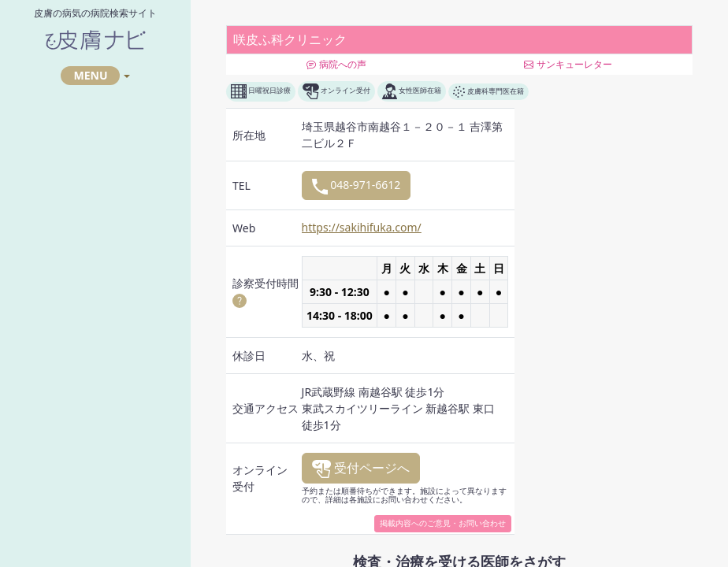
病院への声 (336, 64)
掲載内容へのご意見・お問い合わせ (443, 523)
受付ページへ (361, 469)
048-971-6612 (357, 185)
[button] (240, 300)
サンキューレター (568, 64)
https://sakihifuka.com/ (362, 227)
